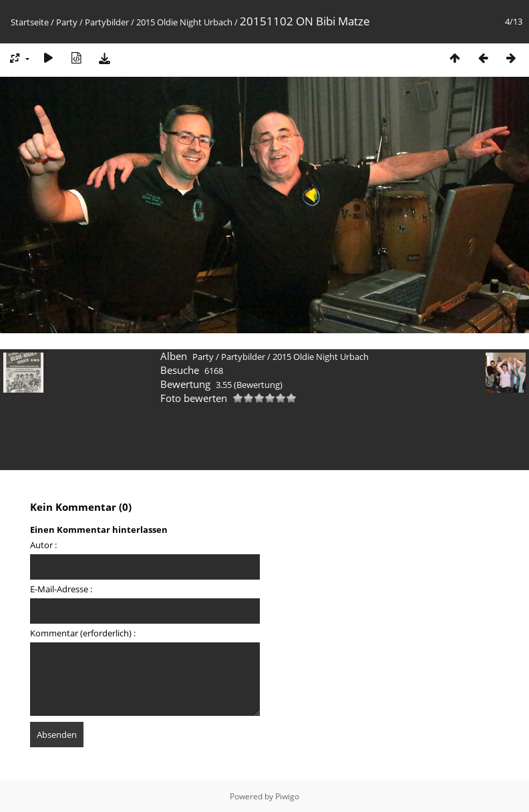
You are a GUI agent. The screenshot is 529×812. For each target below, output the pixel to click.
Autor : (43, 545)
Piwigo (287, 796)
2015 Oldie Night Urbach (184, 22)
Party (67, 22)
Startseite (30, 22)
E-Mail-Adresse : (61, 589)
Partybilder (107, 22)
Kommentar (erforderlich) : (83, 633)
